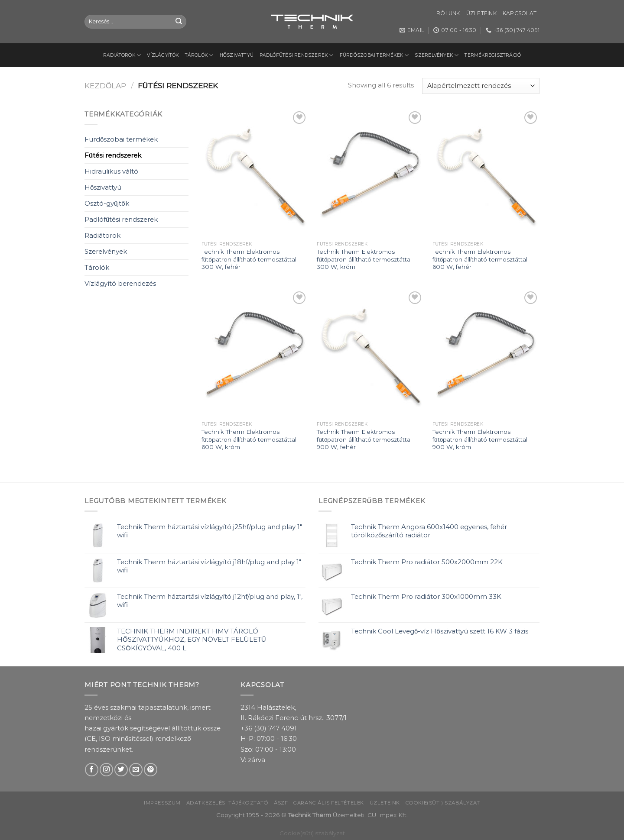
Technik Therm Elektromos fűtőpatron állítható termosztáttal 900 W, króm (480, 439)
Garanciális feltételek (329, 803)
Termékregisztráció (493, 55)
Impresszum (162, 803)
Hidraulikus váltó (111, 171)
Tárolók (199, 55)
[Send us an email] (136, 770)
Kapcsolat (520, 13)
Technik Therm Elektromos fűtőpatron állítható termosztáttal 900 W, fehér (364, 439)
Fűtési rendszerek (113, 155)
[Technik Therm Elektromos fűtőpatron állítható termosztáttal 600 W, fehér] (486, 173)
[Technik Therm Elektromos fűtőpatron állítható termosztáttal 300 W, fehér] (255, 173)
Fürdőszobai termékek (374, 55)
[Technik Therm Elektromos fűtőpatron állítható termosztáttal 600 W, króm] (255, 353)
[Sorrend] (481, 86)
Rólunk (448, 13)
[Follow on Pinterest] (151, 770)
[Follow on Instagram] (106, 770)
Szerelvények (437, 55)
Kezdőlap (105, 86)
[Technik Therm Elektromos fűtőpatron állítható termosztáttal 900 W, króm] (486, 353)
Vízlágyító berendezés (120, 283)
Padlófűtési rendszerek (297, 55)
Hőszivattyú (237, 55)
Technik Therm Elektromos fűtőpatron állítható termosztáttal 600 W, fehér (480, 259)
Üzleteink (481, 13)
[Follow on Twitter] (121, 770)
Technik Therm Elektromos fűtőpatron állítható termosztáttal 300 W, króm (364, 259)
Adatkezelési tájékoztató (227, 803)
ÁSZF (281, 803)
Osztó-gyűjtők (107, 203)
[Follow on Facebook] (92, 770)
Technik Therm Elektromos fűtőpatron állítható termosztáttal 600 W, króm (249, 439)
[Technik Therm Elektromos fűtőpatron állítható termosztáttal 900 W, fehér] (370, 353)
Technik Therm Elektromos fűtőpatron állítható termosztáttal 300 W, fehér (249, 259)
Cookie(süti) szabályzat (443, 803)
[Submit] (179, 22)
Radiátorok (122, 55)
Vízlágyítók (163, 55)
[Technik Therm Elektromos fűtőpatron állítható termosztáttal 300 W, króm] (370, 173)
